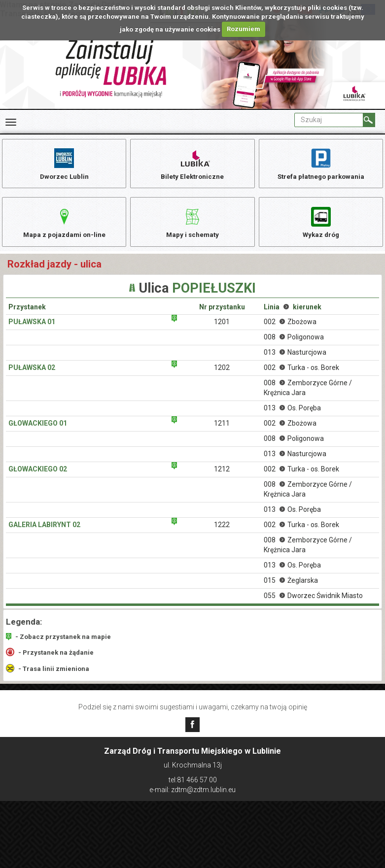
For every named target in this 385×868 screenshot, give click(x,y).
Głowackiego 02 (38, 475)
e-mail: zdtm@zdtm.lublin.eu (192, 790)
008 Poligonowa (294, 343)
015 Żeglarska (291, 587)
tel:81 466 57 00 (193, 780)
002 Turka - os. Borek (301, 374)
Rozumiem (244, 29)
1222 (222, 531)
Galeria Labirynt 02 (44, 531)
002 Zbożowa (290, 328)
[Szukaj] (369, 120)
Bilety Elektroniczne (192, 164)
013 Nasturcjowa (295, 359)
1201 (222, 328)
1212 (222, 475)
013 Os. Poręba (292, 414)
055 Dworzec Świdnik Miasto (313, 602)
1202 (222, 374)
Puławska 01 (32, 328)
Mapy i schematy (192, 225)
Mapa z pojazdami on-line (64, 225)
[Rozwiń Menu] (11, 122)
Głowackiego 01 (38, 430)
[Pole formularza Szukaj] (329, 120)
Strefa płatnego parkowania (321, 164)
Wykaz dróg (321, 225)
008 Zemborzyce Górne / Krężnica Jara (308, 394)
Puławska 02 (32, 374)
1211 (222, 430)
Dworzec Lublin (64, 164)
